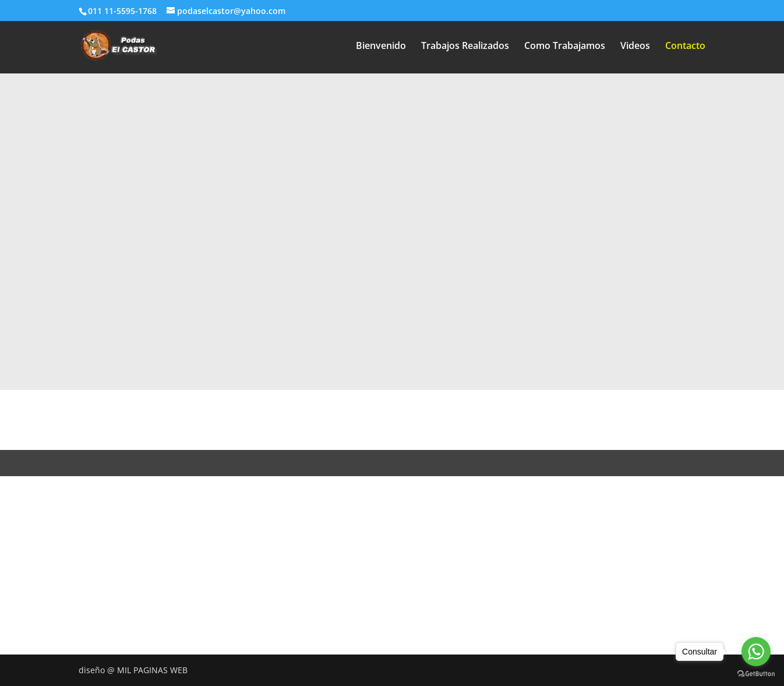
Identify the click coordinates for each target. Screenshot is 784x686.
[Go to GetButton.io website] (756, 674)
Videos (635, 47)
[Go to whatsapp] (756, 652)
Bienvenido (381, 47)
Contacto (685, 47)
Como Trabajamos (565, 47)
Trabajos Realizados (465, 47)
